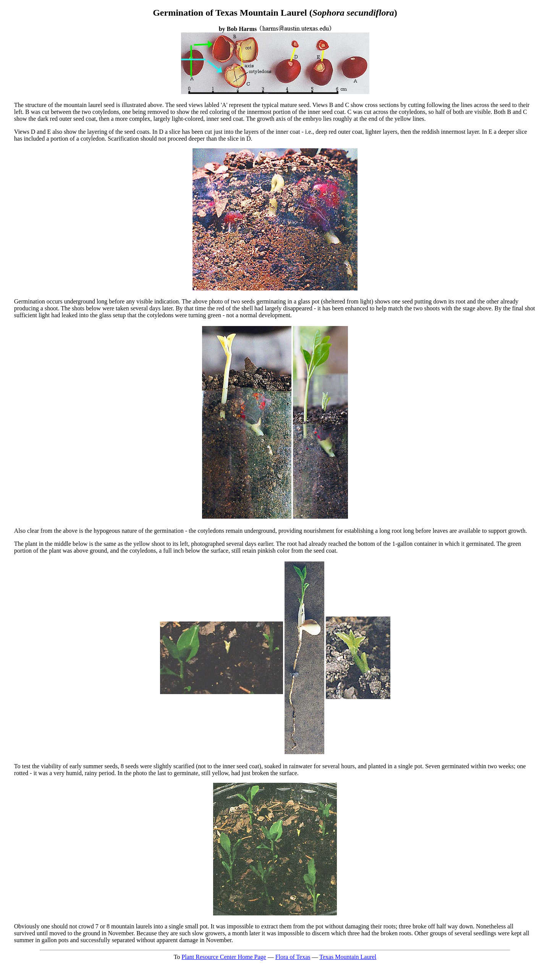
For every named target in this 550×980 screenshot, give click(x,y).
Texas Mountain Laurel (348, 957)
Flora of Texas (293, 957)
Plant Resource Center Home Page (224, 957)
